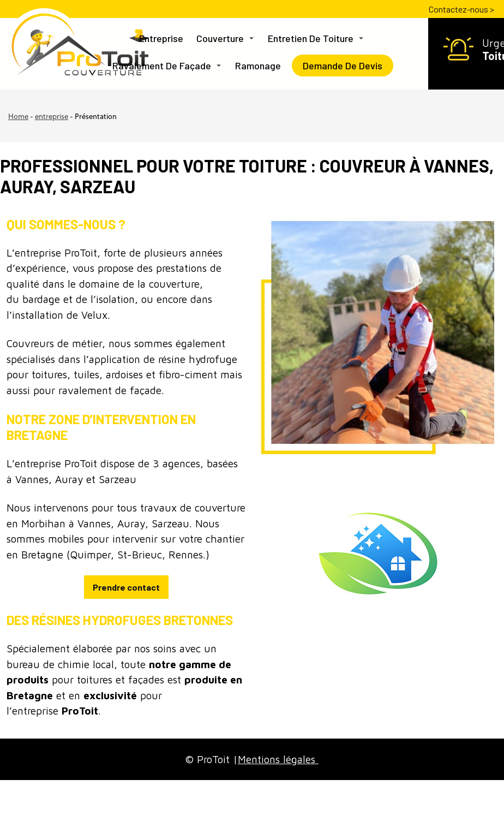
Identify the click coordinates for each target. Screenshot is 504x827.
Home (18, 117)
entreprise (52, 117)
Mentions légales (278, 759)
